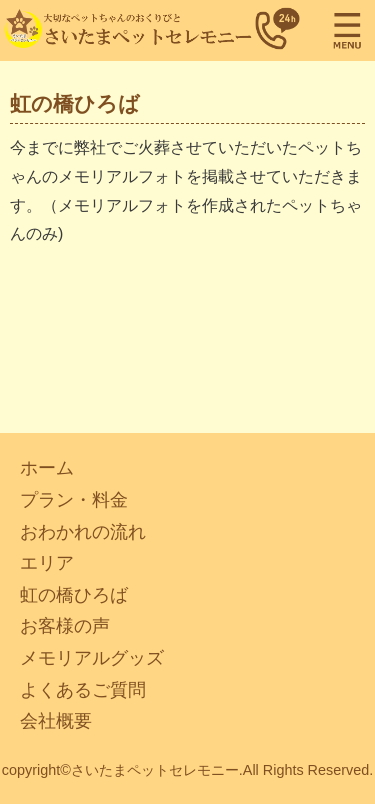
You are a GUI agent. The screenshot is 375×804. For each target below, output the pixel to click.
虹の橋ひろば (74, 595)
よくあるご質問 (83, 690)
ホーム (47, 468)
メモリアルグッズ (92, 658)
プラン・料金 (74, 500)
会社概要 (56, 721)
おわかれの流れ (83, 532)
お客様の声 (65, 626)
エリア (47, 563)
